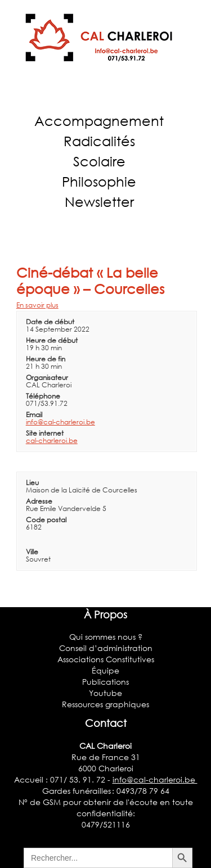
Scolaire (99, 161)
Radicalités (99, 141)
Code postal (46, 520)
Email (34, 415)
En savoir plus (37, 305)
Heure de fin (46, 359)
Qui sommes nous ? (106, 637)
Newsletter (99, 202)
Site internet (45, 433)
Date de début (50, 322)
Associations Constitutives (106, 659)
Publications (105, 682)
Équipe (105, 670)
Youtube (105, 693)
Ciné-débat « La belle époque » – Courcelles (90, 281)
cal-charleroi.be (52, 440)
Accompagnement (99, 121)
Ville (32, 552)
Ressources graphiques (105, 704)
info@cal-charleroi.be (60, 422)
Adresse (39, 501)
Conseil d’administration (106, 648)
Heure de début (52, 340)
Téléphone (43, 396)
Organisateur (47, 378)
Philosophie (99, 181)
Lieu (32, 483)
